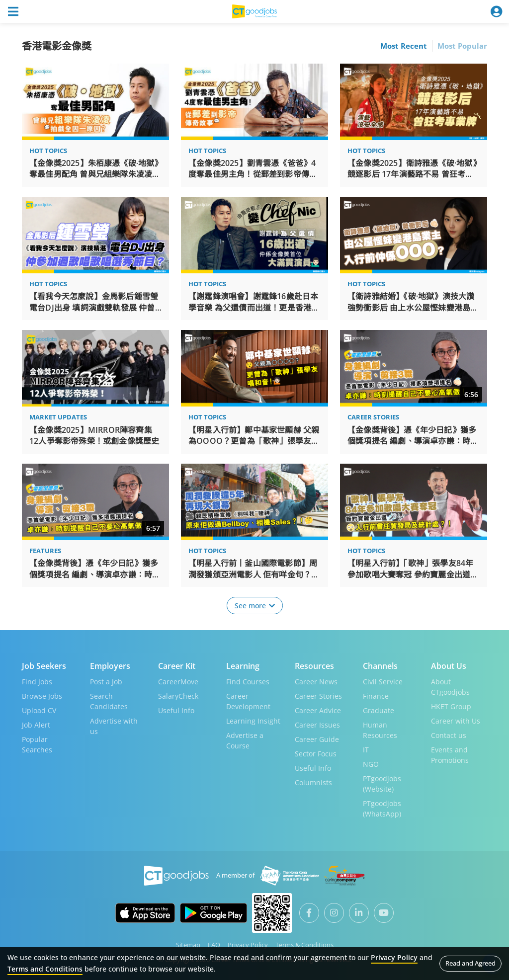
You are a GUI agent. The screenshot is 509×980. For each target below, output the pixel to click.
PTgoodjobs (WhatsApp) (382, 808)
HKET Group (451, 706)
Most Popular (462, 46)
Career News (316, 681)
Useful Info (176, 710)
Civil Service (383, 681)
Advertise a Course (245, 740)
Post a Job (106, 681)
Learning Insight (253, 720)
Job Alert (36, 724)
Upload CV (39, 710)
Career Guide (317, 739)
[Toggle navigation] (13, 11)
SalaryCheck (178, 695)
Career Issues (317, 724)
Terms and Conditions (45, 969)
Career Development (248, 701)
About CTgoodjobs (450, 686)
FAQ (214, 944)
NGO (371, 764)
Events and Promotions (450, 754)
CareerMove (178, 681)
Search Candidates (109, 701)
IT (366, 749)
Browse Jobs (42, 695)
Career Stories (318, 695)
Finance (376, 695)
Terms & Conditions (304, 944)
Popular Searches (37, 744)
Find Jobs (37, 681)
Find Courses (248, 681)
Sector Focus (316, 753)
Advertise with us (114, 726)
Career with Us (456, 720)
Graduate (379, 710)
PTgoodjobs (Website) (382, 783)
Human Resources (380, 730)
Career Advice (318, 710)
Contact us (449, 735)
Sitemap (188, 944)
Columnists (313, 782)
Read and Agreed (470, 963)
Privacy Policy (248, 944)
